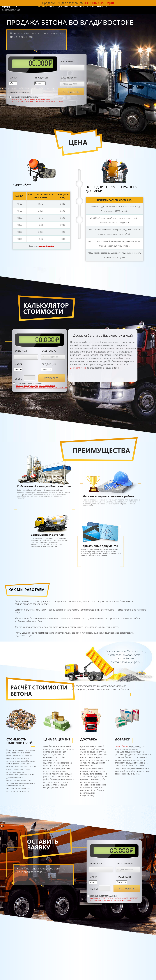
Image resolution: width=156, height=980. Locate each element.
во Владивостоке (11, 9)
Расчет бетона (122, 745)
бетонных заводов (99, 3)
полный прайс (46, 245)
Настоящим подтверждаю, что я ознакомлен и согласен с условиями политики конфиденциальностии (38, 100)
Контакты (108, 6)
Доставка (69, 6)
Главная (48, 6)
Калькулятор (84, 6)
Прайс (58, 6)
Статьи (97, 6)
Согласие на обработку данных (38, 98)
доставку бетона (78, 367)
